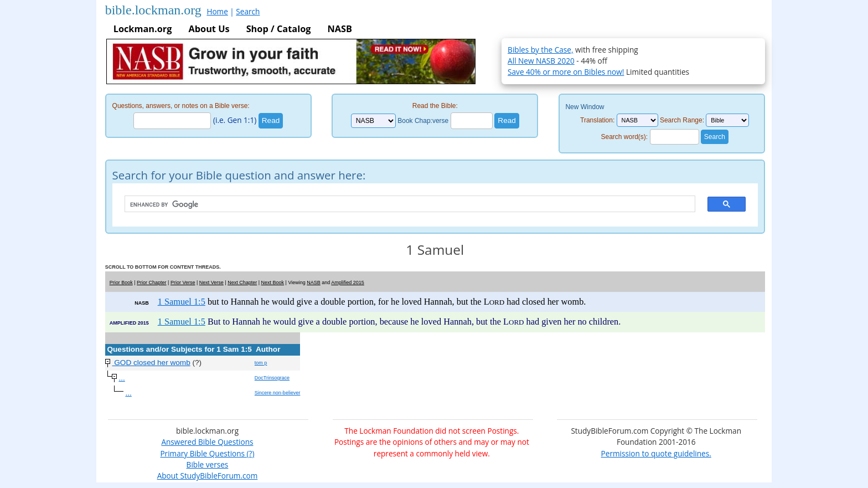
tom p (261, 363)
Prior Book (121, 282)
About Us (209, 29)
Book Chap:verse (423, 121)
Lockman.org (143, 29)
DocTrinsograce (272, 378)
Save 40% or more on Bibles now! (566, 72)
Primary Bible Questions (202, 453)
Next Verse (211, 282)
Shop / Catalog (279, 29)
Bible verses (208, 464)
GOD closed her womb (151, 363)
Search (248, 11)
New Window (585, 107)
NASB (339, 29)
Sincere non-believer (278, 393)
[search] (405, 204)
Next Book (273, 282)
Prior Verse (183, 282)
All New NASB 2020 (541, 61)
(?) (249, 453)
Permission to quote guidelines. (656, 453)
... (122, 378)
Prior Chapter (152, 282)
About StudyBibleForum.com (208, 476)
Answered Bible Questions (207, 442)
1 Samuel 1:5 (182, 302)
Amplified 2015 (348, 282)
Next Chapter (242, 282)
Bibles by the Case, (540, 50)
